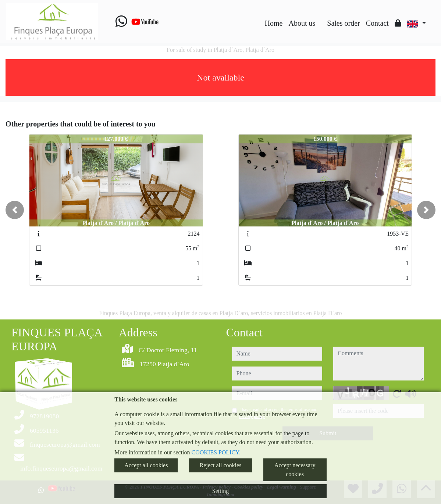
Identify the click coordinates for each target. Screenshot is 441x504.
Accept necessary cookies (295, 470)
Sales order (343, 23)
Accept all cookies (146, 465)
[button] (15, 210)
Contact (377, 23)
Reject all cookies (221, 465)
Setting (220, 491)
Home (274, 23)
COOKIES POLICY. (216, 452)
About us (302, 23)
